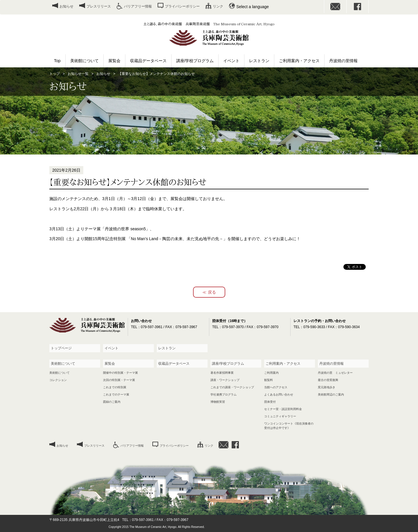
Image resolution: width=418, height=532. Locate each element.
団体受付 (270, 402)
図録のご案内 (112, 402)
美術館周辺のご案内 (331, 394)
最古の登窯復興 (328, 380)
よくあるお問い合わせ (279, 394)
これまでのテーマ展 (116, 394)
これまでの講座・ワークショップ (232, 387)
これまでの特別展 (115, 387)
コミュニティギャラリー (280, 416)
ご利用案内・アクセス (299, 61)
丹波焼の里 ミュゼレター (335, 373)
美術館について (84, 61)
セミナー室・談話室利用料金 (283, 409)
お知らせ (66, 6)
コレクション (58, 380)
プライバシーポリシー (182, 6)
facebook (358, 7)
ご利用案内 (271, 373)
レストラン (259, 61)
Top (57, 61)
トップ (55, 74)
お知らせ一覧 (78, 74)
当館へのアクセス (276, 387)
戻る (212, 292)
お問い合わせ (335, 7)
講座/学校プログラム (195, 61)
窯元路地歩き (327, 387)
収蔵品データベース (148, 61)
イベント (231, 61)
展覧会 (114, 61)
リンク (218, 6)
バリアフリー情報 (138, 6)
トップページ (61, 348)
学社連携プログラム (224, 394)
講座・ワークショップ (225, 380)
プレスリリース (99, 6)
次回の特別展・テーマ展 (119, 380)
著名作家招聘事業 (222, 373)
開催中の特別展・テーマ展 (120, 373)
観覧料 (269, 380)
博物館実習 (218, 402)
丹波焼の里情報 (343, 61)
